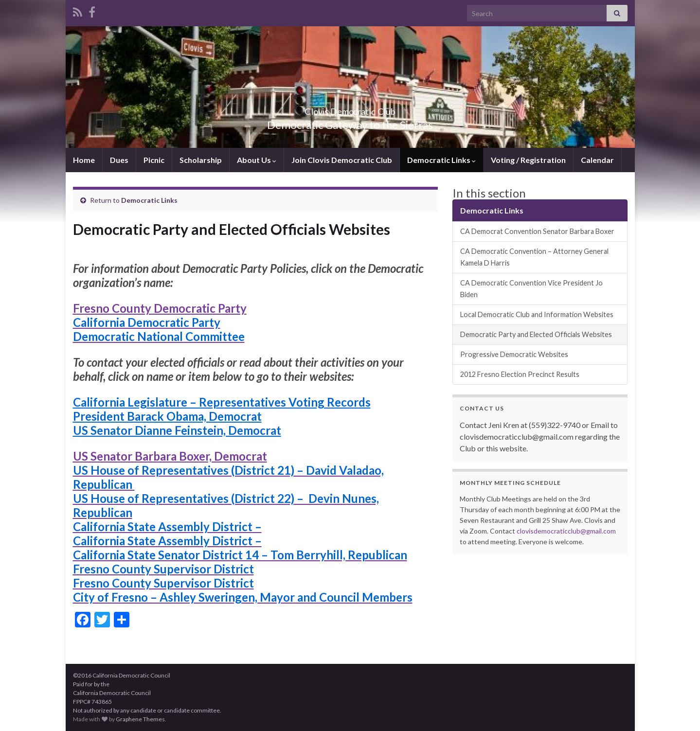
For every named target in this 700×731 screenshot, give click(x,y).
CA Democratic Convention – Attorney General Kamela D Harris (534, 257)
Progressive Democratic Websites (514, 354)
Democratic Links (441, 160)
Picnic (154, 160)
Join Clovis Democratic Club (342, 160)
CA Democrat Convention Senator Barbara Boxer (537, 231)
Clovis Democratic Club (350, 109)
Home (84, 160)
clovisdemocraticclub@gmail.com (566, 531)
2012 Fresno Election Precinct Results (520, 374)
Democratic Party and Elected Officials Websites (536, 334)
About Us (257, 160)
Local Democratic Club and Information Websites (537, 314)
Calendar (597, 160)
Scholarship (201, 160)
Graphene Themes (140, 719)
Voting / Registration (528, 160)
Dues (119, 160)
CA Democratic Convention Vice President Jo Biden (531, 289)
